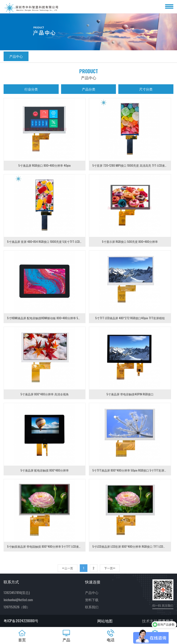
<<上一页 (68, 573)
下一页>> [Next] (110, 573)
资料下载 (92, 600)
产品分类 (89, 89)
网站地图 (105, 621)
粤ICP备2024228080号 (21, 621)
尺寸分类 (146, 89)
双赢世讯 (166, 621)
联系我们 (92, 607)
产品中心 (16, 56)
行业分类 (31, 89)
